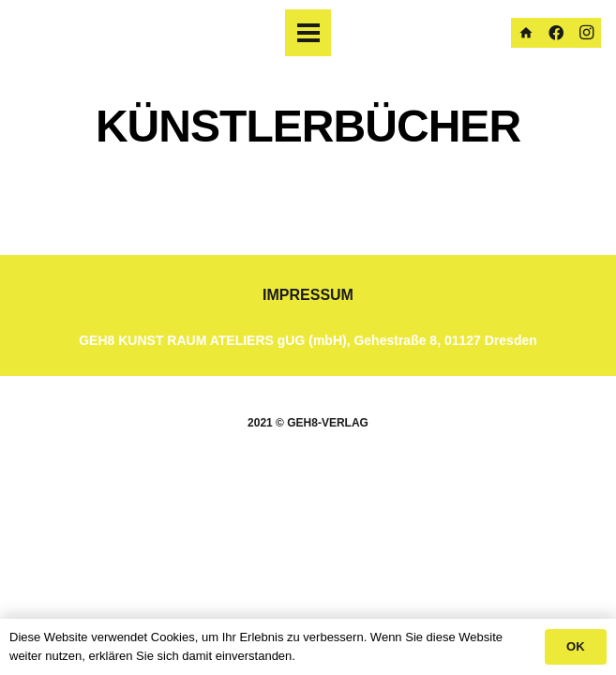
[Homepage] (526, 33)
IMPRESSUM (308, 295)
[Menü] (308, 33)
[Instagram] (586, 33)
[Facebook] (556, 33)
